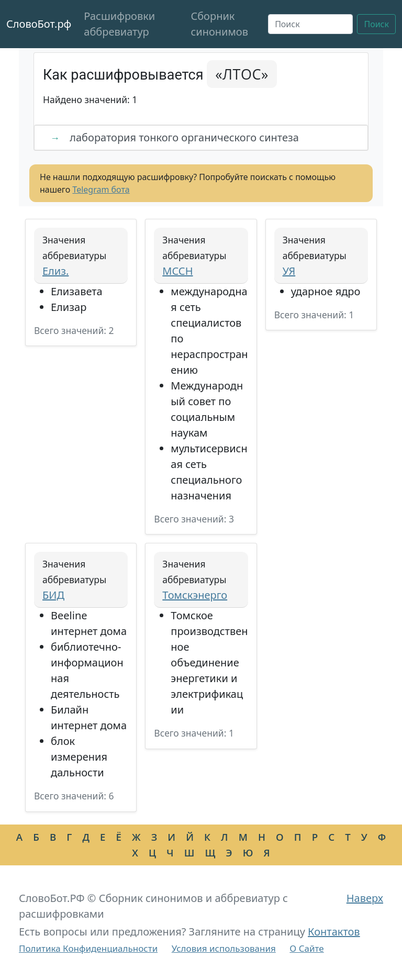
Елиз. (55, 271)
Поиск (376, 24)
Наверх (365, 898)
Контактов (334, 932)
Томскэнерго (195, 595)
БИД (53, 595)
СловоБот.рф (39, 24)
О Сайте (306, 948)
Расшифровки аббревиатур (119, 24)
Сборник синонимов (219, 24)
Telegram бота (101, 190)
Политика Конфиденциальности (88, 948)
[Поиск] (310, 24)
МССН (177, 271)
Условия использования (224, 948)
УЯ (289, 271)
